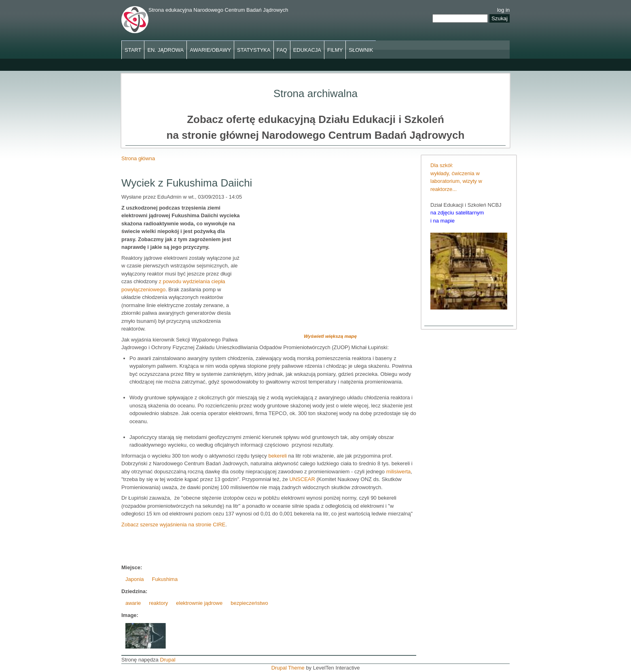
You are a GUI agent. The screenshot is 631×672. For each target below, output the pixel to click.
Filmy (335, 50)
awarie (133, 603)
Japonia (135, 579)
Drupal (167, 660)
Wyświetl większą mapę (330, 336)
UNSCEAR (303, 479)
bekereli (278, 456)
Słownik (361, 50)
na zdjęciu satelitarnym (457, 213)
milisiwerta (399, 472)
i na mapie (443, 221)
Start (133, 50)
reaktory (158, 603)
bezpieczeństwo (249, 603)
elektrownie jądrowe (199, 603)
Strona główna (138, 158)
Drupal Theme (288, 668)
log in (503, 10)
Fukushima (165, 579)
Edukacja (307, 50)
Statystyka (254, 50)
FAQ (282, 50)
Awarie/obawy (210, 50)
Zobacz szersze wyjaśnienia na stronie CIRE (173, 525)
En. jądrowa (165, 50)
